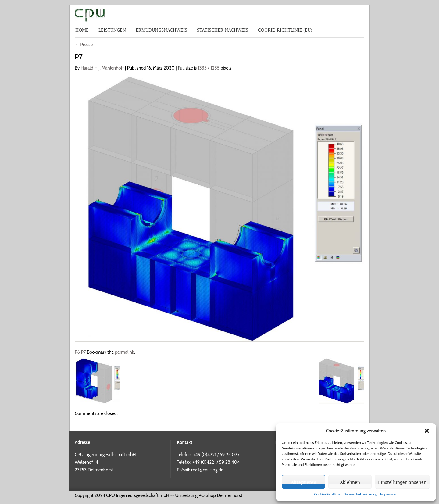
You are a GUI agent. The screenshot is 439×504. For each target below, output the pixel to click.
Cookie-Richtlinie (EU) (285, 30)
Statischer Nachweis (223, 30)
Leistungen (112, 30)
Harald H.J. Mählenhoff (102, 68)
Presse (84, 45)
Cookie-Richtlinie (327, 494)
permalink (125, 352)
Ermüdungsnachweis (161, 30)
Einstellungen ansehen (402, 482)
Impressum (389, 494)
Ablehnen (350, 482)
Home (82, 30)
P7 (83, 352)
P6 (77, 352)
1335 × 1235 (209, 68)
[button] (427, 431)
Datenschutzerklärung (360, 494)
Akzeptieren (303, 482)
